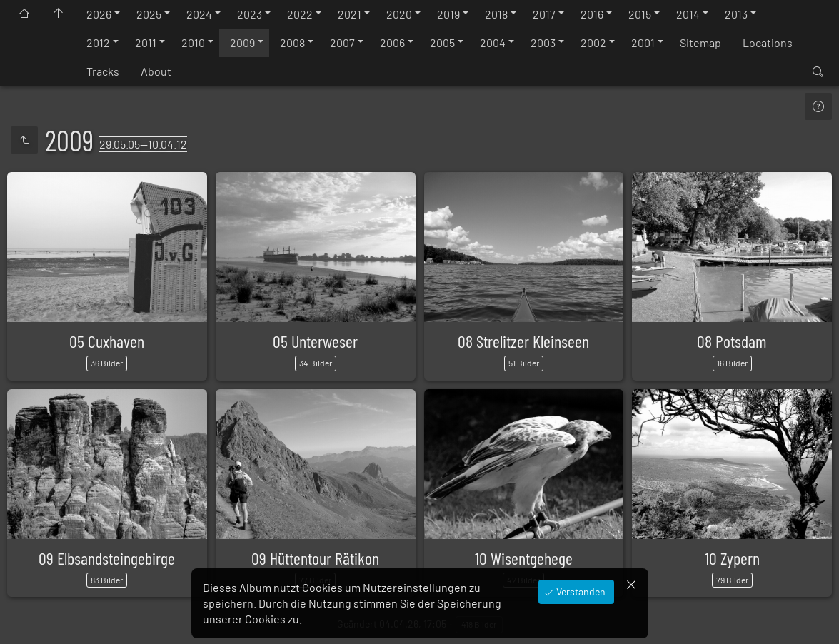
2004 (493, 42)
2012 (98, 42)
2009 (242, 42)
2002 (593, 42)
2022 (300, 14)
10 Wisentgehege (524, 558)
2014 (688, 14)
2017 (544, 14)
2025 (149, 14)
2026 (99, 14)
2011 (146, 42)
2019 (448, 14)
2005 (442, 42)
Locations (768, 42)
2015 (640, 14)
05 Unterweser (315, 341)
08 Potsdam (732, 341)
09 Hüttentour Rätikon (315, 558)
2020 (399, 14)
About (156, 71)
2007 (342, 42)
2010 (193, 42)
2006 (392, 42)
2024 (199, 14)
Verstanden (580, 592)
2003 (543, 42)
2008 (292, 42)
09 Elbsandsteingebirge (107, 558)
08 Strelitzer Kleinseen (523, 341)
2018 (496, 14)
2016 (592, 14)
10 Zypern (732, 558)
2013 (736, 14)
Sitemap (700, 42)
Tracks (103, 71)
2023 (250, 14)
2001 (643, 42)
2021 (350, 14)
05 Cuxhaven (107, 341)
